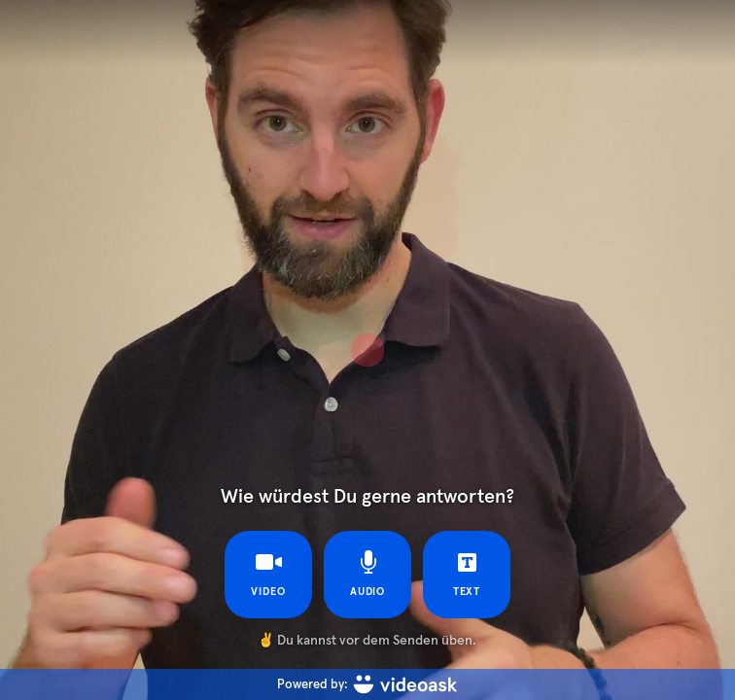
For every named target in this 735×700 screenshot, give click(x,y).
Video (268, 574)
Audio (368, 574)
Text (467, 574)
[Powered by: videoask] (367, 684)
